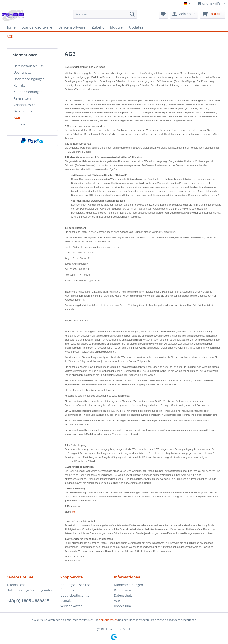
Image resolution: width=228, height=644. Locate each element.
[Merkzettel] (163, 14)
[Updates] (136, 27)
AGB (17, 118)
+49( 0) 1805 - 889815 (28, 601)
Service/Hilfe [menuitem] (210, 4)
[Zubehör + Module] (107, 27)
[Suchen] (132, 14)
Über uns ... (22, 72)
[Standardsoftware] (37, 27)
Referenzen (22, 98)
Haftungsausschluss (29, 66)
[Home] (10, 27)
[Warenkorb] (213, 14)
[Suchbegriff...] (105, 14)
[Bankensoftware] (72, 27)
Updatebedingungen (29, 79)
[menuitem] (105, 16)
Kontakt (19, 85)
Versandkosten (25, 105)
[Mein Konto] (184, 14)
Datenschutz (23, 111)
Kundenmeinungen (28, 92)
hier (73, 512)
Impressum (22, 124)
